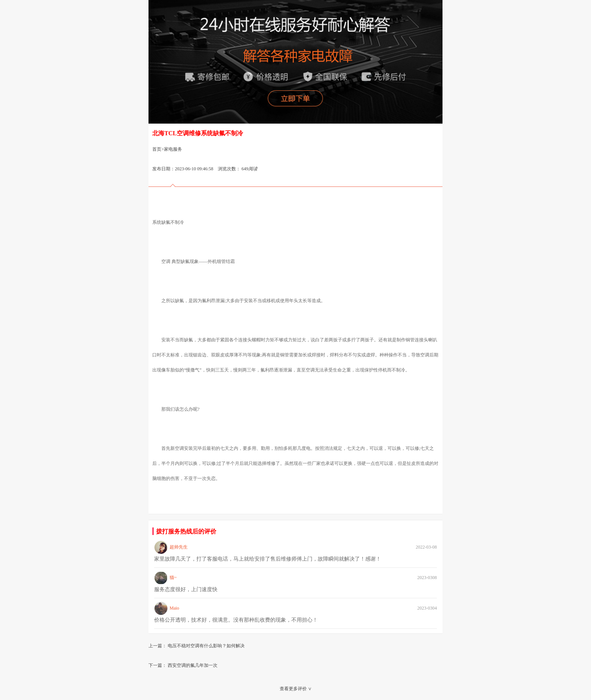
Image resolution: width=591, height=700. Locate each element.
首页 (157, 149)
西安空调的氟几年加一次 (193, 665)
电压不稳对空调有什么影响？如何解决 (206, 646)
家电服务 (173, 149)
